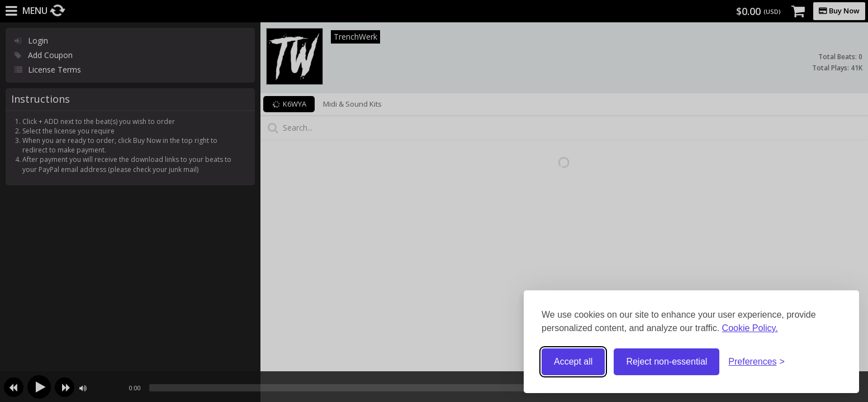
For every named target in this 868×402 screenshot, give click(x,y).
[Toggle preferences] (756, 362)
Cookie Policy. (750, 328)
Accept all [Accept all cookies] (573, 362)
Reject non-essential (667, 362)
